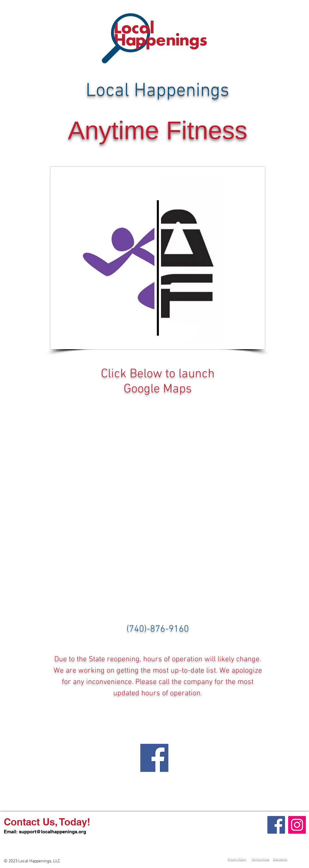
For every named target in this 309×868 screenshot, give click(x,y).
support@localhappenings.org (52, 832)
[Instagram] (297, 825)
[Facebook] (276, 825)
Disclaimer (280, 860)
